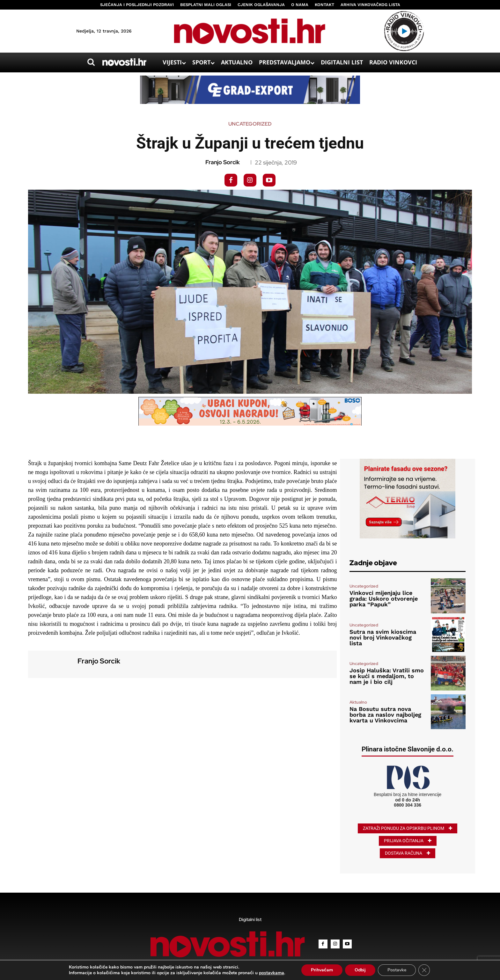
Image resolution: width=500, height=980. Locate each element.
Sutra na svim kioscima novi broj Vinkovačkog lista (383, 637)
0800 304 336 (408, 805)
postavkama (272, 973)
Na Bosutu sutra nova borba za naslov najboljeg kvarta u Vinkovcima (385, 715)
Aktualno (358, 702)
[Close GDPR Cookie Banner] (424, 970)
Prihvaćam (322, 970)
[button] (91, 62)
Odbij (360, 970)
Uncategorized (250, 124)
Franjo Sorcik (223, 162)
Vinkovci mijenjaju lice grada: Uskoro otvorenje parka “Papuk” (384, 599)
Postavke (397, 970)
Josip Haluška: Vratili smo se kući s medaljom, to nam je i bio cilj (387, 676)
